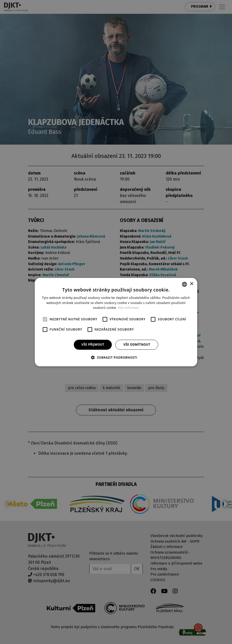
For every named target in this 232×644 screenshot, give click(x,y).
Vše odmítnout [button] (137, 344)
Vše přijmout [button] (93, 344)
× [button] (192, 284)
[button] (116, 357)
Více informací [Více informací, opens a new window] (128, 308)
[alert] (116, 322)
